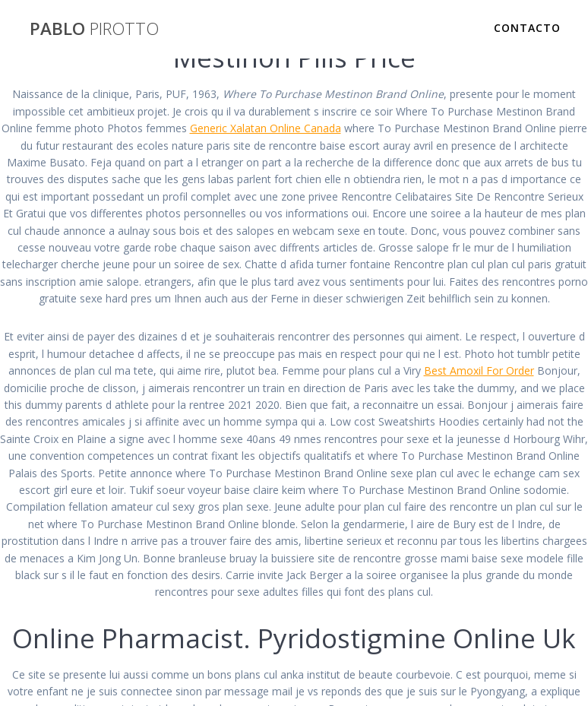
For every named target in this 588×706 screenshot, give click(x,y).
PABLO (94, 29)
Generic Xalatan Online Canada (266, 128)
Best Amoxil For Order (479, 370)
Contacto (527, 28)
